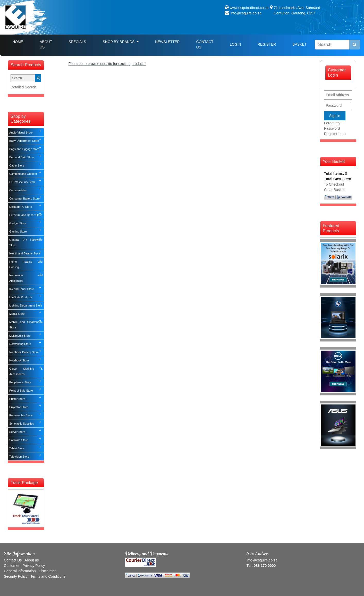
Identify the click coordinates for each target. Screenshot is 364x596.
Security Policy (16, 576)
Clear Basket (334, 190)
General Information (20, 571)
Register (267, 44)
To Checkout (334, 184)
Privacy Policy (34, 566)
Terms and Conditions (48, 576)
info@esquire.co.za (246, 13)
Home (22, 41)
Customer (12, 566)
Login (235, 44)
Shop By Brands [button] (119, 42)
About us (32, 560)
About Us (46, 44)
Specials (77, 42)
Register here (335, 134)
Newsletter (167, 42)
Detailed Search (23, 87)
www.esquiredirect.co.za (249, 8)
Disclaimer (47, 571)
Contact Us (205, 44)
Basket (299, 44)
